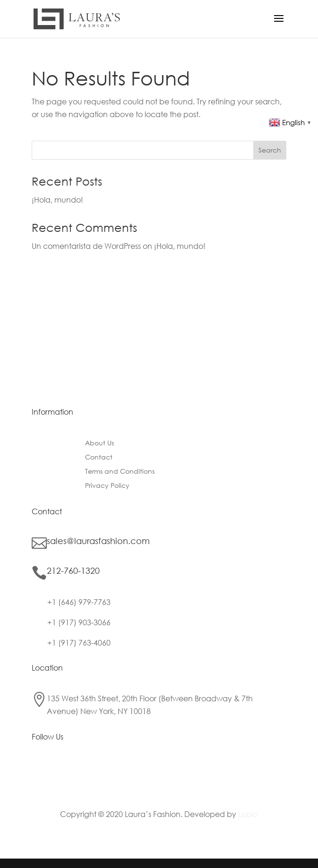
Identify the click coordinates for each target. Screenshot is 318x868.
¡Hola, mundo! (57, 200)
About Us (99, 443)
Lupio (248, 814)
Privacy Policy (107, 486)
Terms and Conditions (120, 472)
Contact (99, 458)
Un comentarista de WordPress (86, 246)
